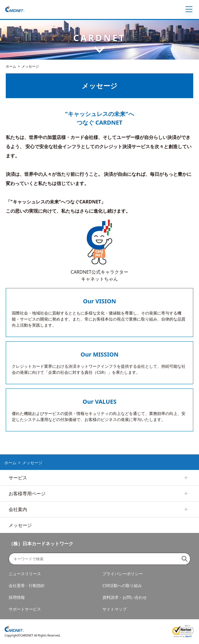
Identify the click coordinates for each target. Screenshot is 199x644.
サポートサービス (25, 609)
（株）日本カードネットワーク (41, 544)
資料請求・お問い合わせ (125, 597)
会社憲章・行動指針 (27, 585)
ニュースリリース (25, 574)
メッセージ (20, 525)
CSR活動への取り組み (122, 585)
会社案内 (18, 509)
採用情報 (17, 597)
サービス (18, 478)
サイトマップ (114, 609)
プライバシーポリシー (123, 574)
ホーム (11, 66)
